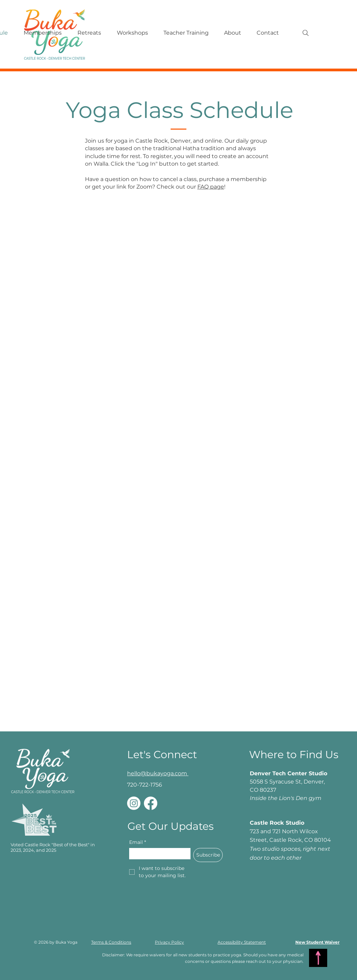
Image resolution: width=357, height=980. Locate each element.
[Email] (158, 854)
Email (138, 842)
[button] (186, 33)
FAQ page (211, 187)
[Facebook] (151, 803)
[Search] (306, 33)
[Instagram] (134, 803)
